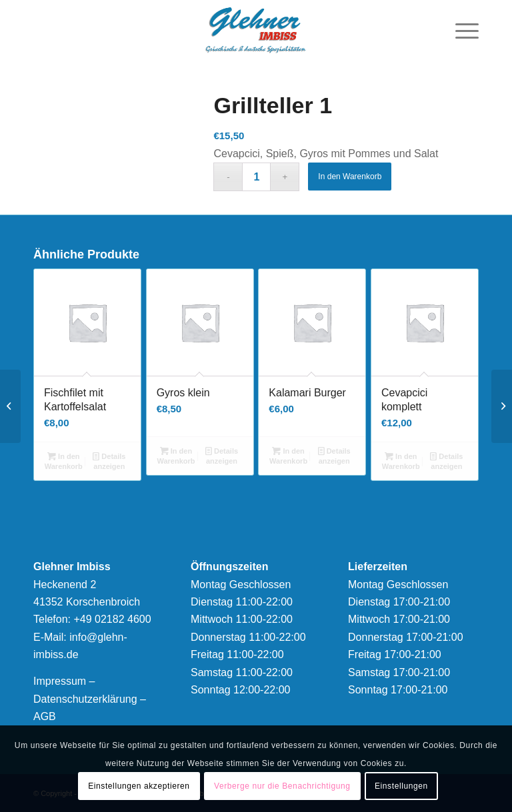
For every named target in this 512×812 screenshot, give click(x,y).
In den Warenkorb (350, 177)
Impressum (60, 681)
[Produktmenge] (256, 177)
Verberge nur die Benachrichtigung (282, 786)
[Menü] (460, 30)
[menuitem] (460, 30)
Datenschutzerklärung (85, 699)
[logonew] (256, 30)
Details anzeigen (109, 461)
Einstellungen (401, 786)
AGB (45, 716)
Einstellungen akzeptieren (139, 786)
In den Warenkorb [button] (64, 461)
